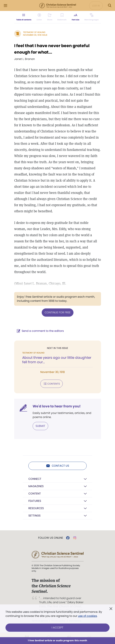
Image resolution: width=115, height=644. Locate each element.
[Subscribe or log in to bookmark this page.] (62, 17)
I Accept (57, 628)
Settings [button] (34, 516)
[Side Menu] (5, 6)
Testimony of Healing (34, 32)
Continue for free (58, 312)
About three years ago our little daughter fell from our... (57, 360)
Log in (96, 6)
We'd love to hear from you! (57, 406)
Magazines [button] (36, 486)
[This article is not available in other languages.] (92, 17)
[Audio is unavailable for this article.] (39, 17)
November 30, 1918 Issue (35, 35)
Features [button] (35, 501)
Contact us (57, 466)
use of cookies (87, 616)
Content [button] (35, 494)
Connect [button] (35, 479)
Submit (40, 426)
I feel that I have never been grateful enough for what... (52, 49)
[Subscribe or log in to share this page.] (50, 17)
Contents (52, 384)
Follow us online (51, 538)
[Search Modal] (110, 6)
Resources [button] (36, 508)
